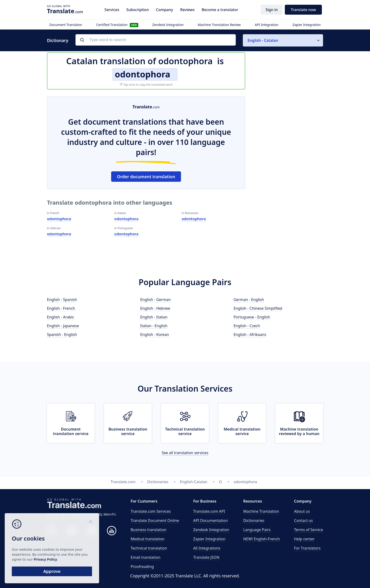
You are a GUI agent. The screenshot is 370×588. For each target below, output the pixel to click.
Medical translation (147, 539)
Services (112, 10)
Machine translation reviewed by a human (299, 431)
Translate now (303, 10)
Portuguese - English (252, 317)
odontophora (59, 219)
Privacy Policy (45, 559)
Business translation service (128, 431)
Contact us (303, 520)
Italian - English (154, 326)
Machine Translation (261, 511)
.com (65, 11)
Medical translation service (242, 431)
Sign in (272, 10)
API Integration (267, 25)
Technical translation (149, 548)
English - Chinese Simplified (258, 308)
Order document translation (146, 177)
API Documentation (211, 520)
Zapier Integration (307, 25)
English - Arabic (61, 317)
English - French (61, 308)
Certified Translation (117, 25)
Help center (304, 539)
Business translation (148, 530)
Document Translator (66, 25)
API (209, 511)
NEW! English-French (262, 539)
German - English (249, 300)
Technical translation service (185, 431)
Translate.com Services (151, 511)
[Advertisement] (288, 167)
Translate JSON (206, 557)
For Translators (307, 548)
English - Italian (154, 317)
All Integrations (207, 548)
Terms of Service (309, 530)
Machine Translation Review (219, 25)
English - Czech (247, 326)
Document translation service (71, 431)
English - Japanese (63, 326)
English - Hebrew (155, 308)
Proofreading (142, 567)
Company (165, 10)
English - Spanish (62, 300)
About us (302, 511)
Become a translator (220, 10)
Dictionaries (254, 520)
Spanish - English (62, 334)
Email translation (145, 557)
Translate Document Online (155, 520)
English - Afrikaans (250, 334)
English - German (155, 300)
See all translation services (185, 453)
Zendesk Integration (168, 25)
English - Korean (155, 334)
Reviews (187, 10)
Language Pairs (257, 530)
